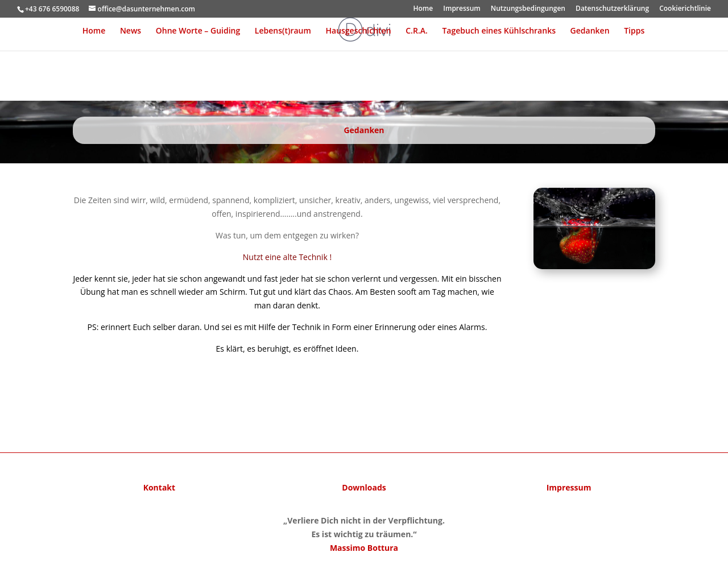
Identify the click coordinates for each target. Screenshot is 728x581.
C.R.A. (417, 31)
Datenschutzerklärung (612, 9)
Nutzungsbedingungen (528, 9)
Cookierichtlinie (685, 9)
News (131, 31)
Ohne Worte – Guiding (198, 31)
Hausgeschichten (359, 31)
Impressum (462, 9)
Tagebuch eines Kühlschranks (499, 31)
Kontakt (159, 487)
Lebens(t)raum (283, 31)
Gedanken (590, 31)
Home (423, 9)
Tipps (634, 31)
